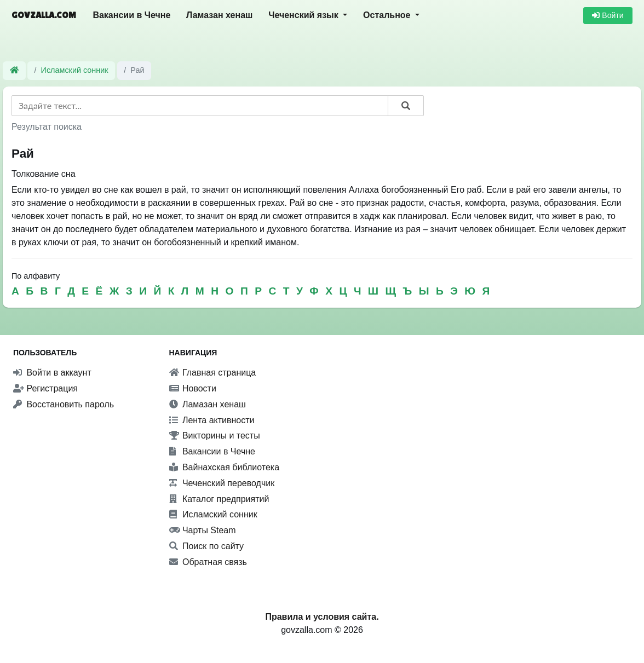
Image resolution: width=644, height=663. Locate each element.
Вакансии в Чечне (131, 15)
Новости (193, 388)
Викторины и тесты (215, 436)
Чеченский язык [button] (304, 15)
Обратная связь (208, 562)
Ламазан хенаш (219, 15)
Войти (608, 15)
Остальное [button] (388, 15)
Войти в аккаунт (52, 373)
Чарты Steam (203, 530)
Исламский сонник (75, 70)
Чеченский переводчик (222, 483)
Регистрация (45, 388)
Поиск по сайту (207, 546)
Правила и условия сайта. (322, 617)
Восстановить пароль (64, 404)
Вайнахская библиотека (225, 467)
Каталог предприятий (219, 499)
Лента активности (212, 420)
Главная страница (213, 373)
